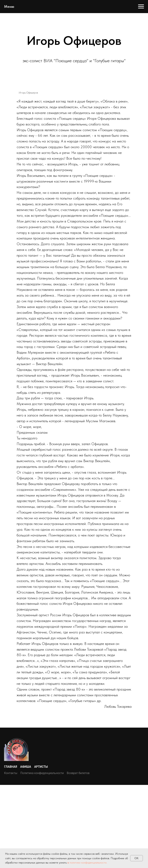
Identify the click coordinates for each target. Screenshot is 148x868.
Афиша (26, 767)
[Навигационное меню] (141, 7)
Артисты (41, 767)
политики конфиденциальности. (88, 862)
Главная (11, 767)
